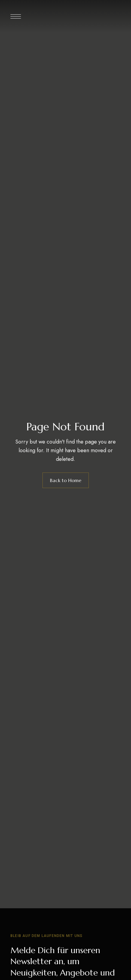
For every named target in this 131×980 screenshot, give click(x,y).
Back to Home (66, 480)
